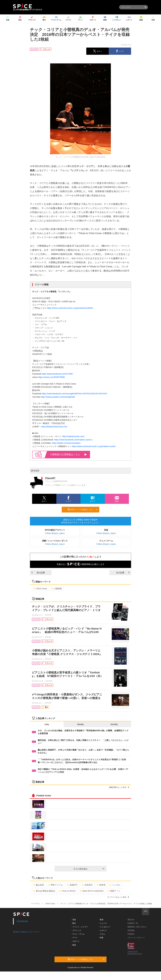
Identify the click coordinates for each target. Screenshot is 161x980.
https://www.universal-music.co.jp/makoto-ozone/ (94, 446)
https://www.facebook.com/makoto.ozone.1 (74, 440)
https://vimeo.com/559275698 (51, 377)
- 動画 (101, 920)
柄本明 (101, 885)
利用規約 (131, 934)
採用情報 (131, 930)
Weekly (80, 724)
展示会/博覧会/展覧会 (44, 891)
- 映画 (74, 945)
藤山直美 (39, 885)
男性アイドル (56, 885)
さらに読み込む (89, 869)
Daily (47, 724)
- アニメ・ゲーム (78, 934)
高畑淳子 (72, 885)
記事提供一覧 (133, 923)
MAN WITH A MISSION (92, 891)
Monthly (114, 724)
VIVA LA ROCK (68, 891)
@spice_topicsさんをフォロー (27, 932)
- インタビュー (105, 927)
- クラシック (76, 930)
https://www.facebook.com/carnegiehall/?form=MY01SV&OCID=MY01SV (74, 394)
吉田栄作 (87, 885)
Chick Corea (40, 589)
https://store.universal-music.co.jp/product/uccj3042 (70, 308)
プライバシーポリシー (136, 938)
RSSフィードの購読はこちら (82, 509)
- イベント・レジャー (80, 927)
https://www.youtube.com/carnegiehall (58, 397)
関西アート (114, 891)
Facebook (22, 921)
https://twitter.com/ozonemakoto (66, 443)
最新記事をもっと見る (119, 787)
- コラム (102, 934)
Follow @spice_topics (55, 533)
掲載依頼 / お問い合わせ (137, 927)
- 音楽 (74, 920)
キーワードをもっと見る (118, 897)
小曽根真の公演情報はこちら (68, 454)
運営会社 (131, 920)
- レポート (103, 930)
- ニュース (103, 923)
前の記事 (38, 573)
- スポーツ (75, 941)
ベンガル (115, 885)
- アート (75, 938)
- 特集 (101, 938)
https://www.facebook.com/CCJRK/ (57, 374)
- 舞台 (74, 923)
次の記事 (123, 573)
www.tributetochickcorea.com (54, 427)
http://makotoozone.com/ (73, 436)
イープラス (35, 904)
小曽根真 (57, 589)
